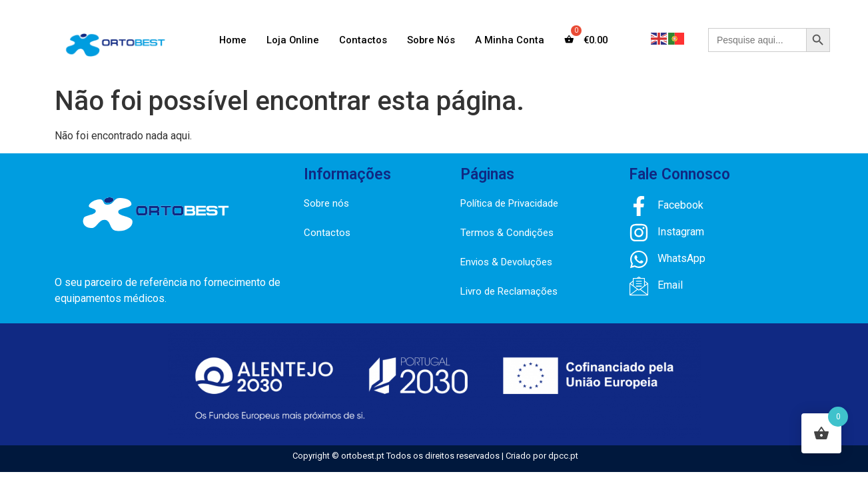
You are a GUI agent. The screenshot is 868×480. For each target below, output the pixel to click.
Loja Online (291, 40)
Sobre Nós (431, 40)
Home (230, 40)
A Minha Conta (510, 40)
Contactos (362, 40)
